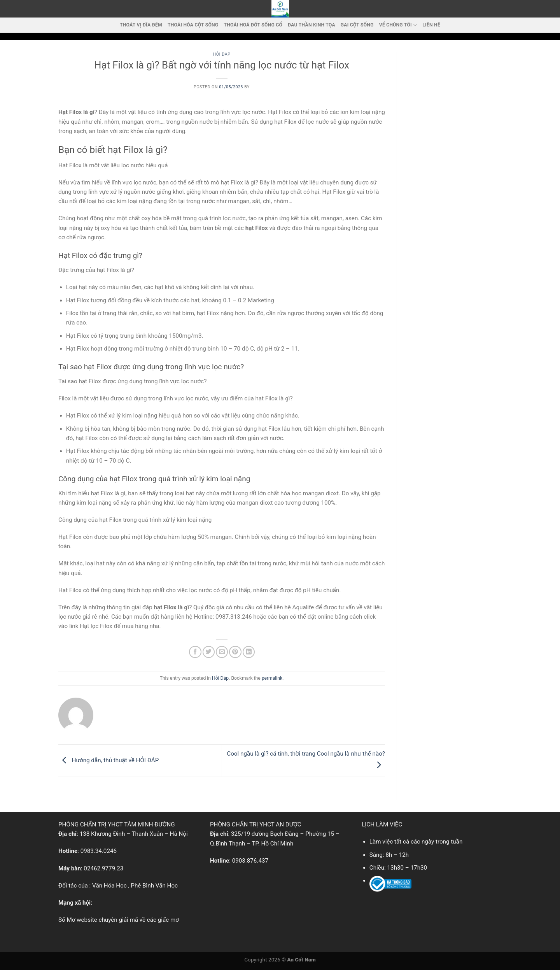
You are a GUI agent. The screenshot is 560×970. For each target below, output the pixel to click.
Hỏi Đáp (222, 54)
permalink (272, 678)
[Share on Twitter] (209, 652)
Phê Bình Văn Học (154, 886)
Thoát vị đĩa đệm (141, 25)
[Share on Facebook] (195, 652)
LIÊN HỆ (431, 25)
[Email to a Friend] (222, 652)
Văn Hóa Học (109, 886)
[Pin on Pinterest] (235, 652)
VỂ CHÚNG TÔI (398, 25)
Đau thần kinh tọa (311, 25)
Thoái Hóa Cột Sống (193, 25)
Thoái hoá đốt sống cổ (253, 25)
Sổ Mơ (67, 920)
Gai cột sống (357, 25)
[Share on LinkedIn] (249, 652)
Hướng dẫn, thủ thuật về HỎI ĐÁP (108, 760)
